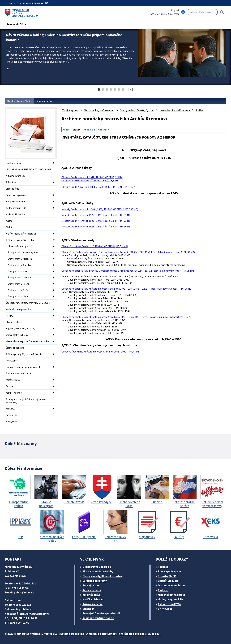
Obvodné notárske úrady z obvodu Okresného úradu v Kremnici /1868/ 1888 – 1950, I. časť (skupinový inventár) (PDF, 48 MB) (128, 252)
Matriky (9, 316)
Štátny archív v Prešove (19, 290)
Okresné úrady (13, 189)
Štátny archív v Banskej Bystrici (23, 252)
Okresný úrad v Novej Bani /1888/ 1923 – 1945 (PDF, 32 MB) (93, 187)
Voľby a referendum (15, 202)
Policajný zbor (91, 585)
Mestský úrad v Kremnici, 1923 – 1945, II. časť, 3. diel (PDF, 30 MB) (96, 226)
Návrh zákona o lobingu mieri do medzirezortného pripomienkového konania (64, 37)
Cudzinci (163, 590)
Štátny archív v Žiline (18, 296)
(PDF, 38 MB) (131, 187)
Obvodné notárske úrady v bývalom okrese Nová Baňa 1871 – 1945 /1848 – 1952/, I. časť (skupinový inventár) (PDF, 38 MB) (127, 289)
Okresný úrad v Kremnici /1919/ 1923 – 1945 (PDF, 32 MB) (92, 177)
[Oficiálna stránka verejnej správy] (39, 3)
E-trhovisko (165, 609)
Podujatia (89, 130)
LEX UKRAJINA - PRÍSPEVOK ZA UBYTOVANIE (28, 169)
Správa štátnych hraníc (17, 335)
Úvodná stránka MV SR (19, 101)
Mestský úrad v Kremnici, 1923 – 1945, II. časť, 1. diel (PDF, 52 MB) (96, 215)
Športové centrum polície (98, 618)
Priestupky (11, 361)
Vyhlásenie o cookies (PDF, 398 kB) (140, 634)
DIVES (9, 227)
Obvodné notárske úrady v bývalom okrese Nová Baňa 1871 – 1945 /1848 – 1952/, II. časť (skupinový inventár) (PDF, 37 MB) (127, 317)
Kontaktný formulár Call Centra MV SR (28, 614)
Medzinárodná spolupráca (18, 309)
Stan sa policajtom (169, 571)
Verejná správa (45, 101)
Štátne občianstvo (15, 348)
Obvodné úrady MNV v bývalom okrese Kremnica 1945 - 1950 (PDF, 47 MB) (101, 352)
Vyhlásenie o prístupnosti (102, 634)
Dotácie (10, 386)
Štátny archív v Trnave (19, 284)
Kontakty (10, 409)
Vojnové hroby (13, 380)
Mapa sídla (78, 634)
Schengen (88, 609)
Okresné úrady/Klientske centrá (102, 576)
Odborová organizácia (16, 195)
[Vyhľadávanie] (202, 12)
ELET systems (61, 634)
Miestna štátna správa (172, 595)
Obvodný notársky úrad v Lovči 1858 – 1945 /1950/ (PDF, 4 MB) (95, 246)
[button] (17, 23)
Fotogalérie (11, 421)
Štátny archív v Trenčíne (19, 278)
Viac (8, 68)
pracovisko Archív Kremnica (175, 110)
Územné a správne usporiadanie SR (23, 367)
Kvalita (9, 221)
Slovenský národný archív (20, 246)
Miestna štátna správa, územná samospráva (27, 341)
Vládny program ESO (16, 208)
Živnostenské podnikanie (18, 373)
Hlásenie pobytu (14, 322)
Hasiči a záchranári (94, 599)
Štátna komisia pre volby (98, 571)
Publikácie (11, 182)
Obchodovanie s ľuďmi (172, 585)
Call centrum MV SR (170, 604)
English (175, 10)
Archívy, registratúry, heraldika (21, 234)
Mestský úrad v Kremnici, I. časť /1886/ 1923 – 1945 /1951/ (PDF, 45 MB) (100, 209)
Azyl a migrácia (92, 590)
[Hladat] (222, 12)
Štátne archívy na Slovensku (20, 240)
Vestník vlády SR (14, 393)
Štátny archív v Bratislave (20, 265)
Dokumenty (11, 415)
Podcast (163, 567)
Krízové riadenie (92, 604)
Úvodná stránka (13, 163)
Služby (199, 110)
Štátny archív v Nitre (18, 271)
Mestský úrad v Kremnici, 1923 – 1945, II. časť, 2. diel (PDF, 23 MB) (96, 221)
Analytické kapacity (15, 214)
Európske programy (95, 581)
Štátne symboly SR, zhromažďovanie (24, 354)
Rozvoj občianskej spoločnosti (101, 613)
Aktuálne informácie (16, 176)
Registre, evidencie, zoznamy (20, 329)
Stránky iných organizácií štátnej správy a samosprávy (26, 401)
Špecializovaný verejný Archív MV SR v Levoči (28, 303)
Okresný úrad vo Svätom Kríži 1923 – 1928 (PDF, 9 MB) (90, 180)
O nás (66, 130)
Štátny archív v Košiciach (20, 259)
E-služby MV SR (167, 576)
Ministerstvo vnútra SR (97, 567)
